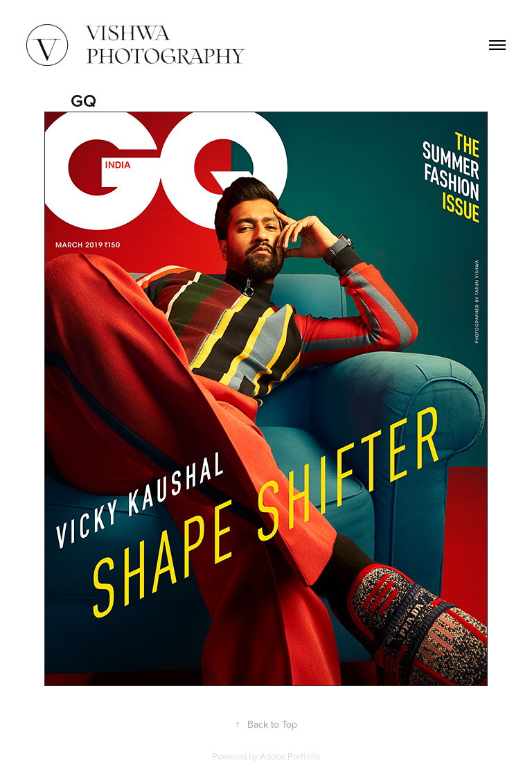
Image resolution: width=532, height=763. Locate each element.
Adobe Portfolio (290, 756)
